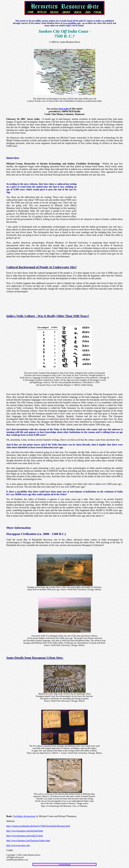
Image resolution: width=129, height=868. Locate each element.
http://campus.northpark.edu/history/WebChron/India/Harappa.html (38, 826)
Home (68, 864)
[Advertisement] (65, 16)
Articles (62, 864)
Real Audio (64, 109)
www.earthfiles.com (72, 23)
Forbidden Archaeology (24, 816)
